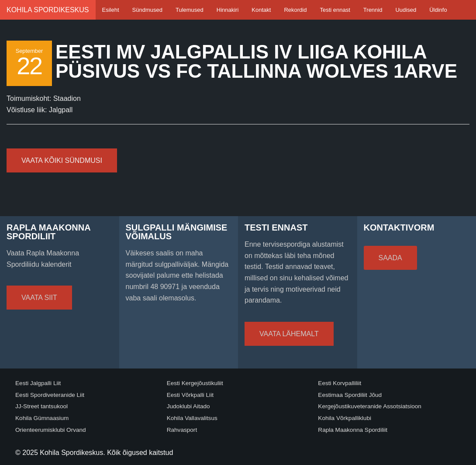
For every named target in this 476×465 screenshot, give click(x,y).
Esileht (111, 10)
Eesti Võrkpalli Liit (190, 395)
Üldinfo (438, 10)
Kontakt (261, 10)
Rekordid (295, 10)
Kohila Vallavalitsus (192, 418)
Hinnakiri (228, 10)
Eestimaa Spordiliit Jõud (350, 395)
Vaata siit (39, 298)
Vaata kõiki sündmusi (62, 160)
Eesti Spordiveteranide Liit (50, 395)
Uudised (406, 10)
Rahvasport (182, 430)
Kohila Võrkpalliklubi (345, 418)
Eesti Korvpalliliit (340, 383)
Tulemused (190, 10)
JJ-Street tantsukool (41, 406)
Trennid (373, 10)
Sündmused (147, 10)
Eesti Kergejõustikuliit (195, 383)
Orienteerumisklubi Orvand (51, 430)
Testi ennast (335, 10)
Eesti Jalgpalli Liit (38, 383)
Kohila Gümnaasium (42, 418)
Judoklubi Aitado (188, 406)
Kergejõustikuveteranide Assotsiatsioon (370, 406)
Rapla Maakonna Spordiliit (353, 430)
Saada (390, 258)
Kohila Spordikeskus (48, 10)
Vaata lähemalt (289, 334)
